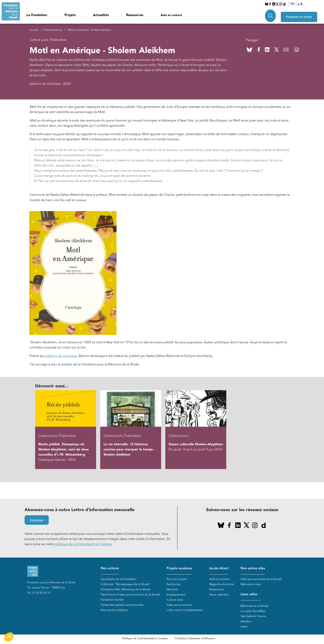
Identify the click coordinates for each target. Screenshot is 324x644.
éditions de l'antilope (61, 356)
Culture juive (175, 600)
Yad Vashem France (253, 616)
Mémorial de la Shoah (255, 606)
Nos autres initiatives (114, 610)
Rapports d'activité (222, 584)
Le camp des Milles (253, 611)
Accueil (34, 30)
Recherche (173, 584)
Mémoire (172, 589)
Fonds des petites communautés (122, 605)
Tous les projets (177, 579)
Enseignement (176, 595)
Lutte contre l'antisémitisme (185, 610)
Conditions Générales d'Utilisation (195, 638)
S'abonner (37, 520)
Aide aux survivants (179, 605)
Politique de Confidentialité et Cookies (145, 638)
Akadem (246, 621)
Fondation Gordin (112, 600)
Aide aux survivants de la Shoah (261, 579)
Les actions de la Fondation (118, 579)
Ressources (135, 15)
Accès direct (219, 568)
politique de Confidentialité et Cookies (83, 544)
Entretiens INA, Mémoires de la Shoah (126, 589)
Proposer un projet (303, 15)
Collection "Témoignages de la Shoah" (126, 584)
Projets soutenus (53, 30)
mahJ (244, 627)
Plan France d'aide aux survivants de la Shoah (130, 595)
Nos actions (110, 568)
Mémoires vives (251, 584)
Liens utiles (249, 594)
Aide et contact (171, 15)
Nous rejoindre (219, 595)
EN (294, 4)
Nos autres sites (253, 568)
